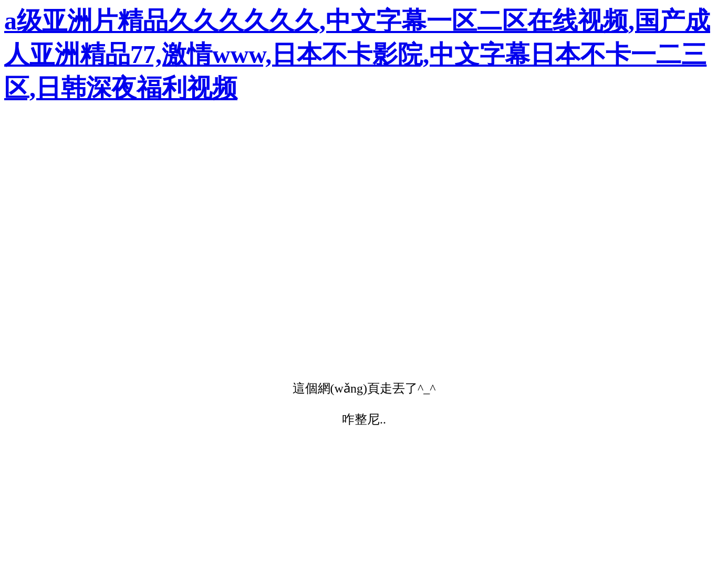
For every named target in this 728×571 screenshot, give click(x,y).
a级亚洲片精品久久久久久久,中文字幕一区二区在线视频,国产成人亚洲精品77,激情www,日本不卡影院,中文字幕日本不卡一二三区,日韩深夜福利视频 (357, 54)
